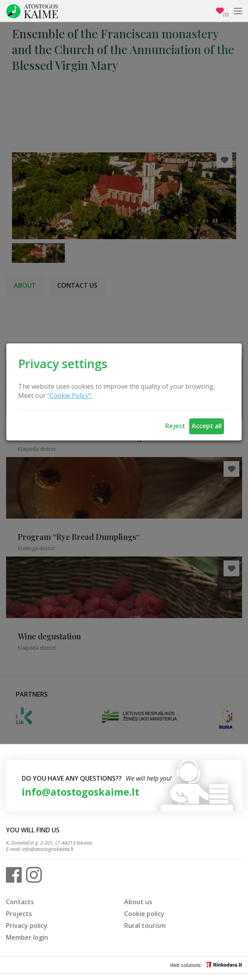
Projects (19, 914)
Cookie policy (144, 914)
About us (138, 902)
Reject (175, 426)
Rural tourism (145, 926)
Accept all (207, 426)
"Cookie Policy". (70, 395)
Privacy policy (27, 926)
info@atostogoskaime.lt (80, 792)
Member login (27, 937)
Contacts (20, 902)
